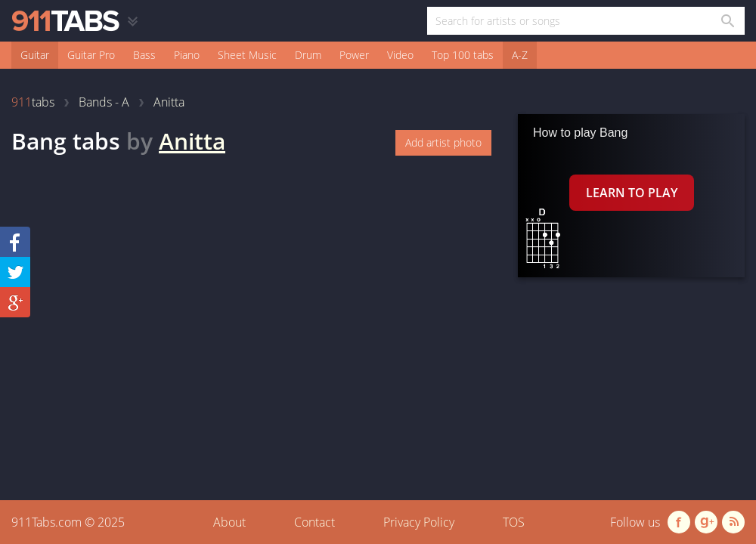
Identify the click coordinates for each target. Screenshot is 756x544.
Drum (308, 55)
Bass (144, 55)
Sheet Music (247, 55)
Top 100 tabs (463, 55)
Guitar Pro (91, 55)
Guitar (35, 55)
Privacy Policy (419, 522)
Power (354, 55)
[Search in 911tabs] (727, 21)
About (229, 522)
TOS (514, 522)
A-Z (520, 55)
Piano (187, 55)
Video (400, 55)
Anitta (192, 141)
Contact (314, 522)
